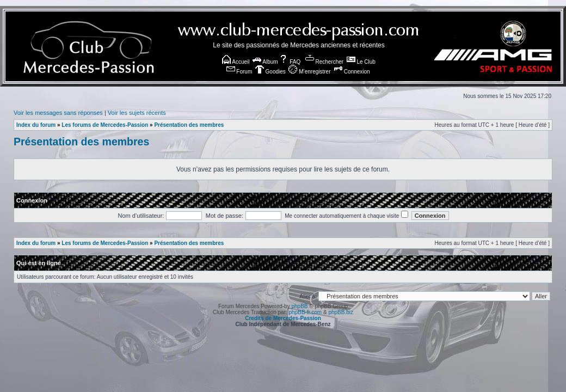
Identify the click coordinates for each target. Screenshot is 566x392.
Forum (239, 72)
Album (265, 62)
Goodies (270, 72)
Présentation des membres (189, 125)
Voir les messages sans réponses (58, 113)
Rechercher (324, 62)
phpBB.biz (341, 312)
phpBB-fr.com (306, 312)
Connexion (352, 72)
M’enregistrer (309, 72)
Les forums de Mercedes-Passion (105, 125)
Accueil (236, 62)
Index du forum (36, 125)
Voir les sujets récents (137, 113)
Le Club (361, 62)
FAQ (290, 62)
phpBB (299, 306)
